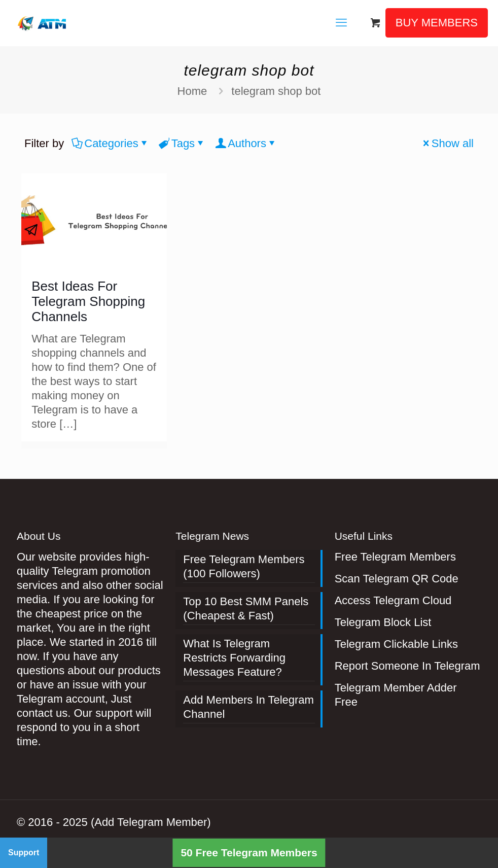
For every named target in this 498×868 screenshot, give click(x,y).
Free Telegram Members (395, 557)
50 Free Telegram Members (249, 853)
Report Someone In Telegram (407, 666)
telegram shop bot (276, 91)
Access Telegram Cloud (393, 600)
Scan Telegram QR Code (397, 579)
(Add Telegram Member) (151, 822)
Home (192, 91)
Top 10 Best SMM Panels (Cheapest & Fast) (246, 609)
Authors (246, 143)
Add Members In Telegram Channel (248, 707)
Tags (182, 143)
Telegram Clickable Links (396, 644)
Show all (447, 143)
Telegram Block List (383, 622)
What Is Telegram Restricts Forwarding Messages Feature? (234, 658)
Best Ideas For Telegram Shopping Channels (88, 301)
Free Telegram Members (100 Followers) (244, 566)
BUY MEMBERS (437, 23)
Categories (110, 143)
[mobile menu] (341, 23)
